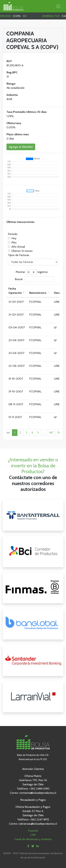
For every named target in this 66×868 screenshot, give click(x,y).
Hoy (14, 238)
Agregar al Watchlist (21, 147)
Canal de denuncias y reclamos (33, 839)
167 (51, 433)
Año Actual (18, 247)
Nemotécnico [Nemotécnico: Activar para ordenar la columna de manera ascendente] (38, 293)
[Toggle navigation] (58, 6)
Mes (14, 242)
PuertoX (33, 831)
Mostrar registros (32, 272)
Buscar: (34, 279)
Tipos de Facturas (19, 255)
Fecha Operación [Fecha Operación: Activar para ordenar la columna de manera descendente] (15, 291)
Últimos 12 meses (22, 251)
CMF (33, 835)
